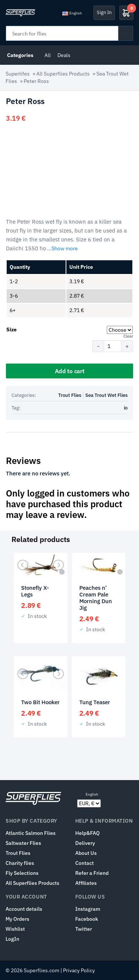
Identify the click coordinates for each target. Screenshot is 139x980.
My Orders (17, 919)
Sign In (104, 12)
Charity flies (20, 863)
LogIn (12, 939)
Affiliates (86, 883)
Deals (64, 55)
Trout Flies (70, 395)
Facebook (87, 919)
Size (11, 330)
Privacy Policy (79, 970)
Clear (128, 336)
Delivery (85, 843)
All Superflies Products (63, 74)
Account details (24, 909)
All (48, 55)
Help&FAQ (87, 833)
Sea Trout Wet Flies (106, 395)
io (126, 408)
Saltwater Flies (23, 843)
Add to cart (69, 371)
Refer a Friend (92, 873)
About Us (86, 853)
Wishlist (15, 929)
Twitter (84, 929)
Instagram (88, 909)
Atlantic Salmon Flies (31, 833)
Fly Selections (22, 873)
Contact (85, 863)
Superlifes (18, 74)
